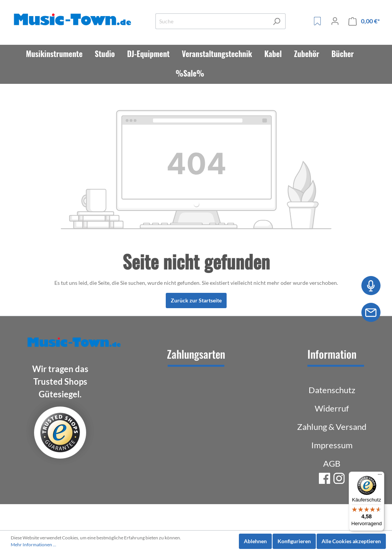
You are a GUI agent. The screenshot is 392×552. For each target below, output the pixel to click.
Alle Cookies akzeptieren (351, 541)
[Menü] (380, 476)
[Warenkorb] (364, 21)
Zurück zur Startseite (196, 300)
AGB (332, 463)
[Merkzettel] (317, 21)
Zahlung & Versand (332, 427)
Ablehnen (255, 541)
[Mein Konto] (335, 21)
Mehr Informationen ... (33, 545)
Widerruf (332, 408)
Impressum (332, 445)
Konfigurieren (294, 541)
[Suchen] (277, 21)
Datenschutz (332, 390)
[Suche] (212, 21)
